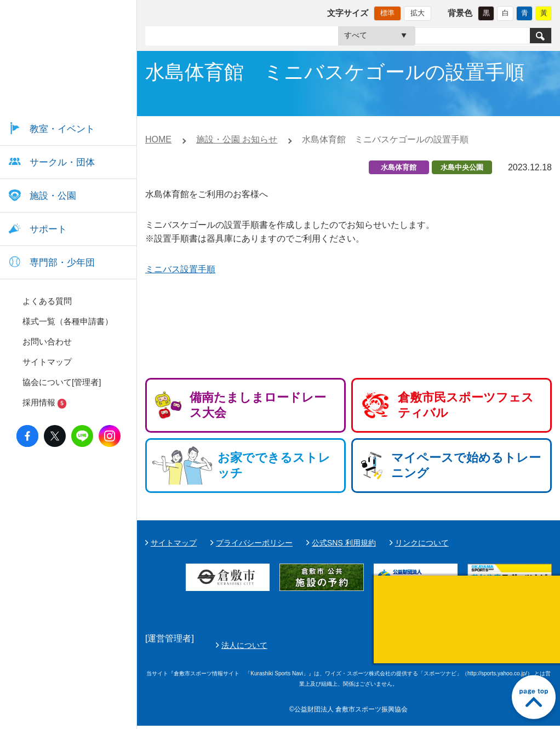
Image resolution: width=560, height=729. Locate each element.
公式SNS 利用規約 (344, 543)
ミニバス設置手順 (180, 269)
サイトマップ (174, 543)
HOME (158, 139)
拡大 (418, 13)
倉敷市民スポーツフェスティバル (466, 405)
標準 (387, 13)
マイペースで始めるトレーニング (466, 465)
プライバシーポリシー (254, 543)
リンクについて (422, 543)
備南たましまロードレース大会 (258, 405)
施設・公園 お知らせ (237, 139)
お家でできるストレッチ (274, 465)
